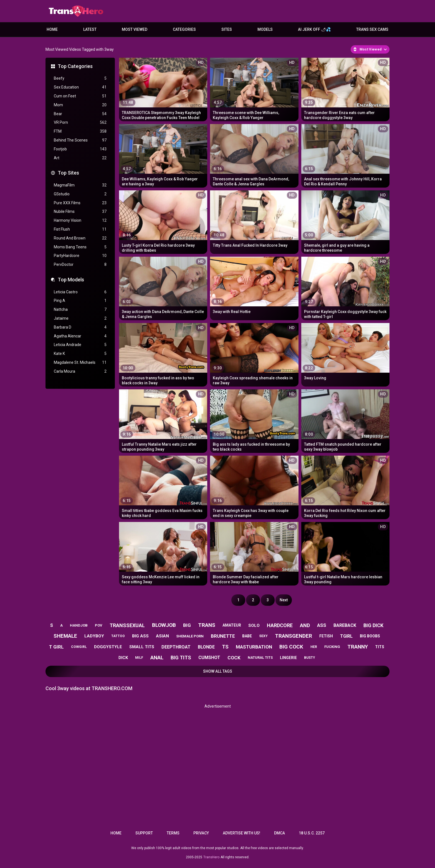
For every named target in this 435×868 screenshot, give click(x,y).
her (314, 647)
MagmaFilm (80, 185)
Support (144, 833)
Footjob (80, 149)
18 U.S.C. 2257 (312, 833)
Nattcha (80, 310)
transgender (294, 636)
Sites (227, 29)
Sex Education (80, 87)
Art (80, 158)
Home (52, 29)
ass (322, 625)
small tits (142, 647)
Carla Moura (80, 371)
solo (254, 625)
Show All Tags (218, 671)
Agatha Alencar (80, 336)
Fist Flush (80, 229)
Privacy (201, 833)
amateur (232, 625)
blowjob (164, 625)
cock (234, 658)
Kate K (80, 354)
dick (123, 658)
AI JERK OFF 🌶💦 (314, 29)
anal (157, 658)
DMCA (280, 833)
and (305, 625)
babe (247, 636)
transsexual (127, 625)
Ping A (80, 301)
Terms (173, 833)
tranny (358, 647)
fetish (326, 636)
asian (162, 636)
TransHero (211, 857)
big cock (291, 647)
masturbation (254, 647)
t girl (56, 647)
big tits (181, 658)
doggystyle (108, 647)
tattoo (118, 636)
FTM (80, 131)
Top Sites (68, 173)
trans (207, 625)
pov (99, 625)
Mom (80, 105)
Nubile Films (80, 212)
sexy (263, 636)
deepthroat (176, 647)
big (187, 625)
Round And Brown (80, 238)
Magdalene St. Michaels (80, 363)
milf (139, 658)
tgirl (346, 636)
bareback (345, 625)
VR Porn (80, 123)
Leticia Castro (80, 292)
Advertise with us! (241, 833)
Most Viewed (135, 29)
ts (225, 647)
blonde (206, 647)
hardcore (280, 625)
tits (380, 647)
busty (310, 658)
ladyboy (94, 636)
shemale (65, 636)
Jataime (80, 318)
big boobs (370, 636)
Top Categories (75, 66)
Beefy (80, 78)
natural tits (260, 658)
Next (284, 600)
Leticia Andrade (80, 345)
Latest (90, 29)
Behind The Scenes (80, 140)
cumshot (209, 658)
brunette (223, 636)
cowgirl (79, 647)
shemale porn (190, 636)
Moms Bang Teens (80, 247)
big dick (373, 625)
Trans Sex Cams (372, 29)
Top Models (71, 280)
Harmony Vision (80, 220)
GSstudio (80, 194)
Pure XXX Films (80, 203)
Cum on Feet (80, 96)
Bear (80, 114)
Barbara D (80, 327)
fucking (332, 647)
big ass (140, 636)
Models (265, 29)
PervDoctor (80, 265)
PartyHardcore (80, 256)
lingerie (288, 658)
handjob (79, 625)
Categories (184, 29)
